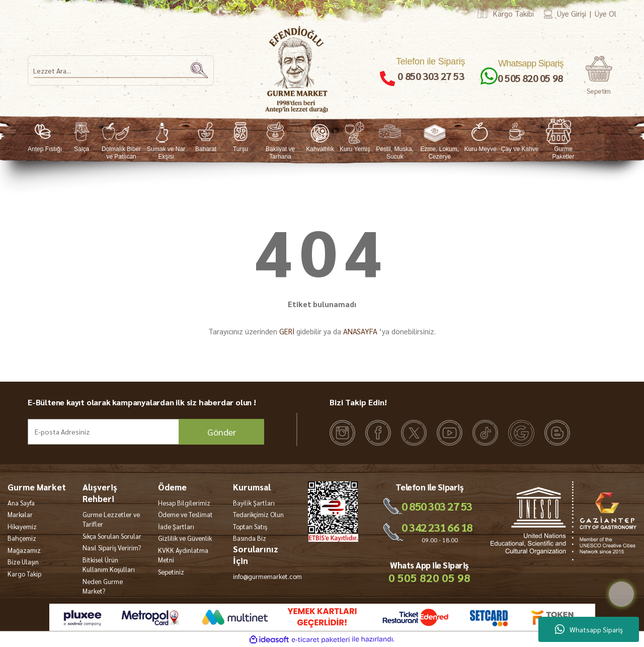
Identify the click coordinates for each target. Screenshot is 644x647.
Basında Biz (250, 538)
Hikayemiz (22, 526)
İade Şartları (176, 526)
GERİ (287, 331)
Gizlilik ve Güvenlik (185, 538)
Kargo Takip (24, 574)
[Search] (121, 70)
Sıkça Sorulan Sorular (112, 536)
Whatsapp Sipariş (589, 629)
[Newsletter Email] (146, 432)
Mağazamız (24, 550)
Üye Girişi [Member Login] (572, 13)
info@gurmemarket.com (267, 576)
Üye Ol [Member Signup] (606, 13)
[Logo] (297, 69)
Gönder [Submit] (222, 432)
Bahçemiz (22, 538)
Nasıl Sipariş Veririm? (112, 548)
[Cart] (599, 76)
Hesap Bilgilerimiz (184, 503)
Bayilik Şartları (254, 503)
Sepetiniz (171, 572)
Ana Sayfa (21, 503)
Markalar (20, 514)
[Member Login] (548, 13)
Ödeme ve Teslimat (185, 514)
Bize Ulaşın (23, 562)
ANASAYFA (360, 331)
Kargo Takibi (513, 13)
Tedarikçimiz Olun (258, 514)
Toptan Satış (250, 526)
